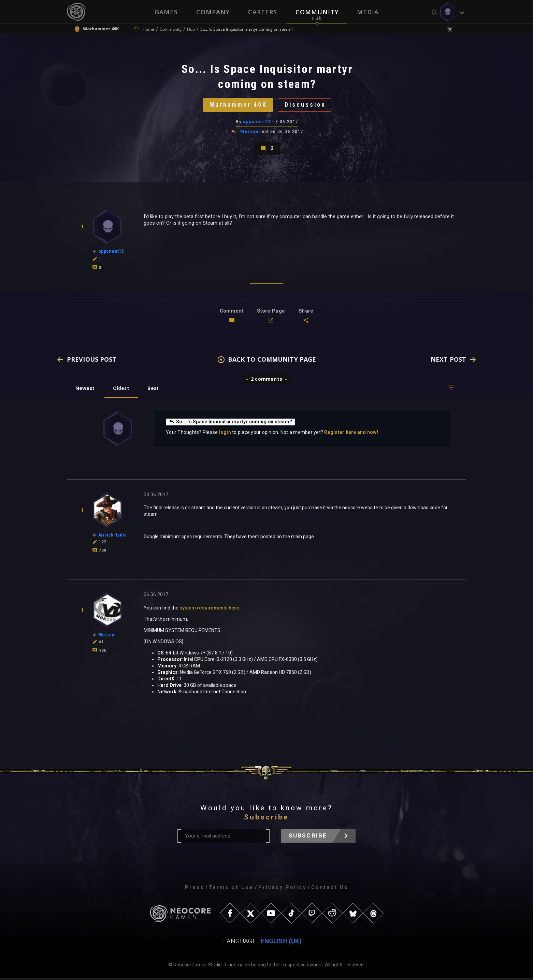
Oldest (122, 389)
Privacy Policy (282, 889)
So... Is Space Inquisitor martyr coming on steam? (231, 423)
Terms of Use (231, 889)
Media (368, 12)
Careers (263, 12)
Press (195, 889)
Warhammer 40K (238, 105)
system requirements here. (210, 609)
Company (213, 12)
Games (166, 12)
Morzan (249, 132)
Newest (85, 389)
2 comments (266, 380)
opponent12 (257, 122)
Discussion (306, 105)
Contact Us (330, 889)
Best (155, 389)
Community (317, 12)
